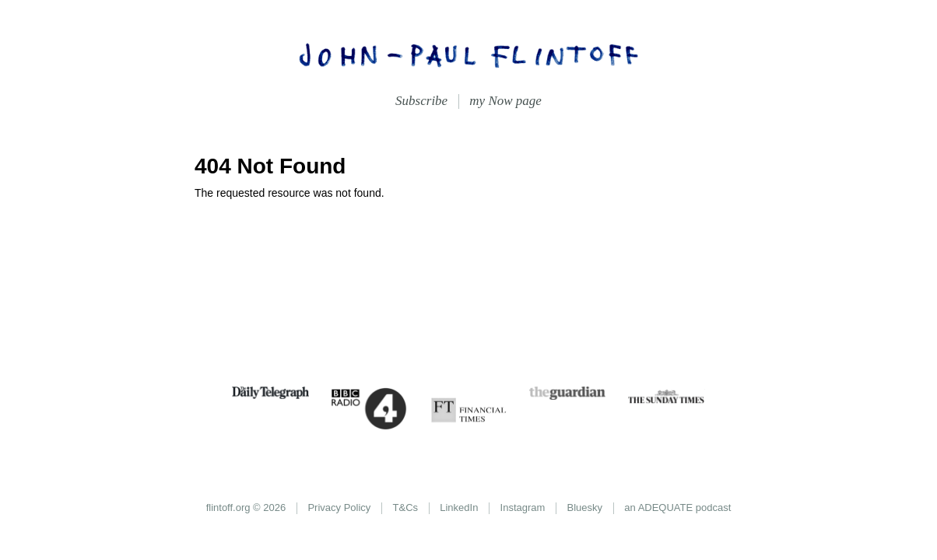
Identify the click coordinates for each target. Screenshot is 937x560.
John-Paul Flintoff (468, 54)
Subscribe (421, 101)
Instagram (523, 507)
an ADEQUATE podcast (677, 507)
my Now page (505, 101)
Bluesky (585, 507)
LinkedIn (459, 507)
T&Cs (406, 507)
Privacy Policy (339, 507)
